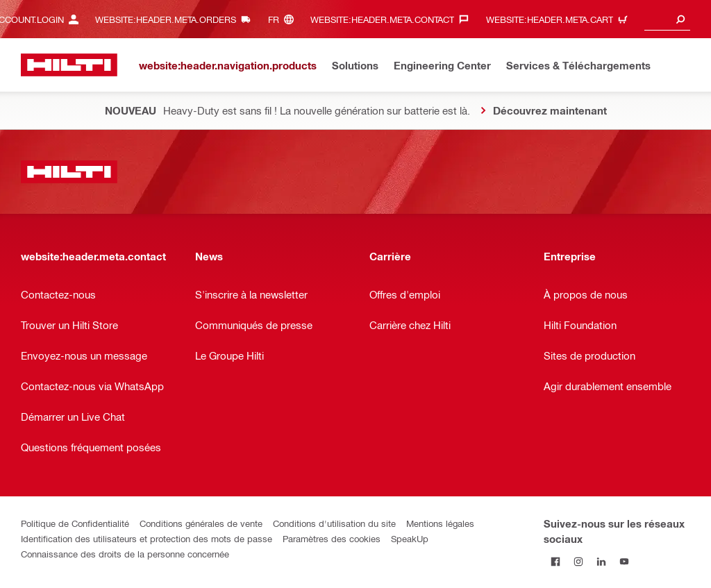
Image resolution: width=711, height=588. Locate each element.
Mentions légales (440, 523)
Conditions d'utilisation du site (334, 523)
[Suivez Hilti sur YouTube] (624, 561)
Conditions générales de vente (201, 523)
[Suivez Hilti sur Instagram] (578, 561)
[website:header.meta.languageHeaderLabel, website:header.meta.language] (284, 19)
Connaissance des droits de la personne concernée (125, 554)
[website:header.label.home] (69, 65)
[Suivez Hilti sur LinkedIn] (601, 561)
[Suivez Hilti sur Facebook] (555, 561)
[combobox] (667, 19)
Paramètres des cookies (332, 538)
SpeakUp (410, 538)
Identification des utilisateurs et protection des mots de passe (147, 538)
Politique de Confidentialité (75, 523)
